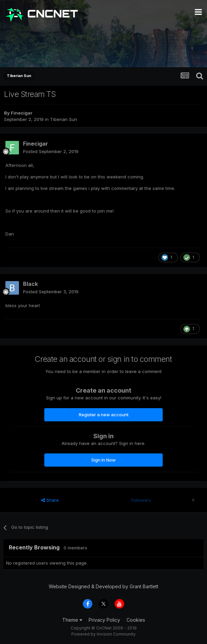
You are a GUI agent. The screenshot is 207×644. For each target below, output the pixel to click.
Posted (51, 151)
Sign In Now (103, 460)
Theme (72, 620)
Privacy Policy (104, 620)
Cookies (136, 620)
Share (50, 500)
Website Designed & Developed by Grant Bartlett (103, 586)
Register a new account (104, 415)
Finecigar (22, 113)
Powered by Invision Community (103, 634)
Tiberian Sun (64, 119)
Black (30, 284)
